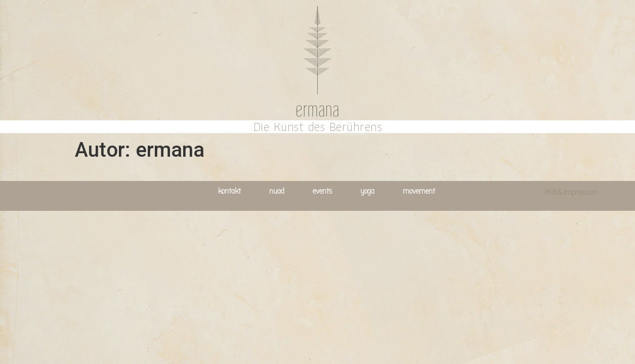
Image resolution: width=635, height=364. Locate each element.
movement (419, 191)
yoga (367, 191)
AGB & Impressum (571, 192)
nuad (277, 191)
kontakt (229, 191)
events (322, 191)
